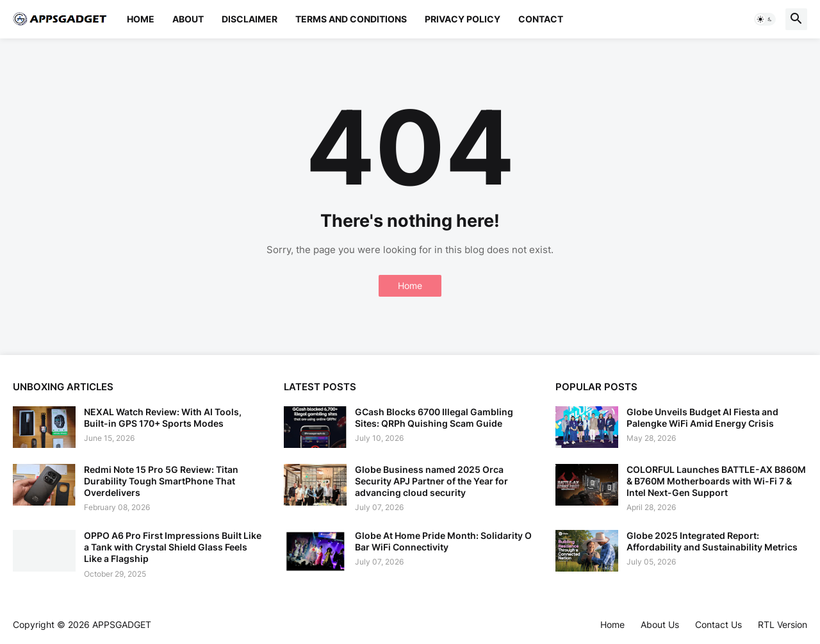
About (188, 19)
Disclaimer (250, 19)
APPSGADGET (122, 624)
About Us (660, 624)
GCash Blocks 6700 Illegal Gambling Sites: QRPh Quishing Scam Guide (434, 417)
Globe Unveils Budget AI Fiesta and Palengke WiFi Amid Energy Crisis (702, 417)
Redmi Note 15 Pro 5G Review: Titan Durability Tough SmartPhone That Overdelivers (161, 481)
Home (141, 19)
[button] (765, 19)
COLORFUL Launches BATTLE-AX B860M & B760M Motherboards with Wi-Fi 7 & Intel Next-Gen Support (716, 481)
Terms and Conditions (351, 19)
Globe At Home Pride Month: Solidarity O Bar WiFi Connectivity (443, 541)
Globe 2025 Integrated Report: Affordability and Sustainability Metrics (712, 541)
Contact (541, 19)
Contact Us (718, 624)
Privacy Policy (463, 19)
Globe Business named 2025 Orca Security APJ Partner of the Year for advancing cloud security (431, 481)
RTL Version (783, 624)
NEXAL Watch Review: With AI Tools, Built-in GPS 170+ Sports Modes (163, 417)
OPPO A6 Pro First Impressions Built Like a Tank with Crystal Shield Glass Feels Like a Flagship (173, 547)
